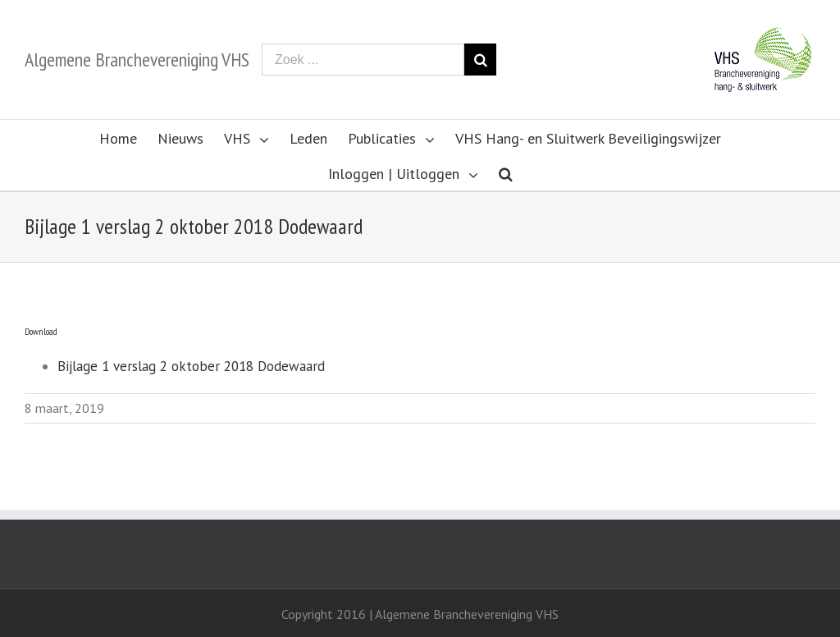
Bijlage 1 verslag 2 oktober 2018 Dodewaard (191, 366)
